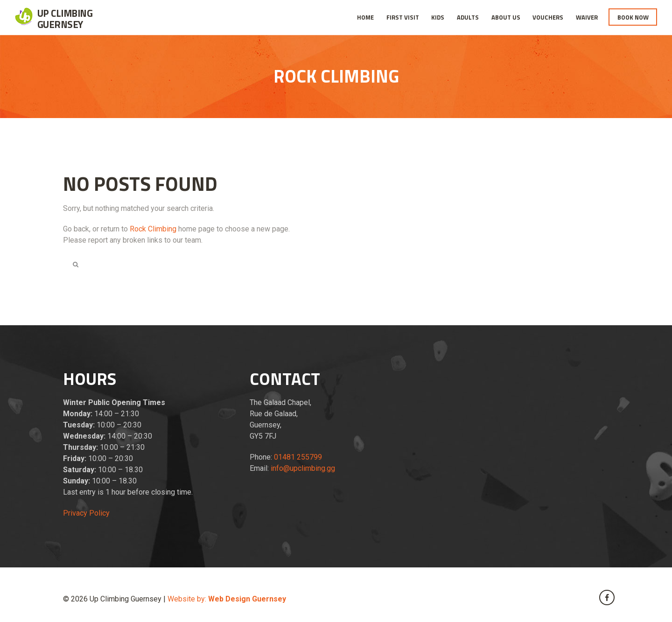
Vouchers (548, 17)
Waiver (587, 17)
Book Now (633, 17)
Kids (438, 17)
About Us (506, 17)
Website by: (227, 599)
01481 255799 (298, 457)
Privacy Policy (86, 513)
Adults (468, 17)
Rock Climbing (153, 229)
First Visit (403, 17)
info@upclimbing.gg (303, 468)
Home (365, 17)
